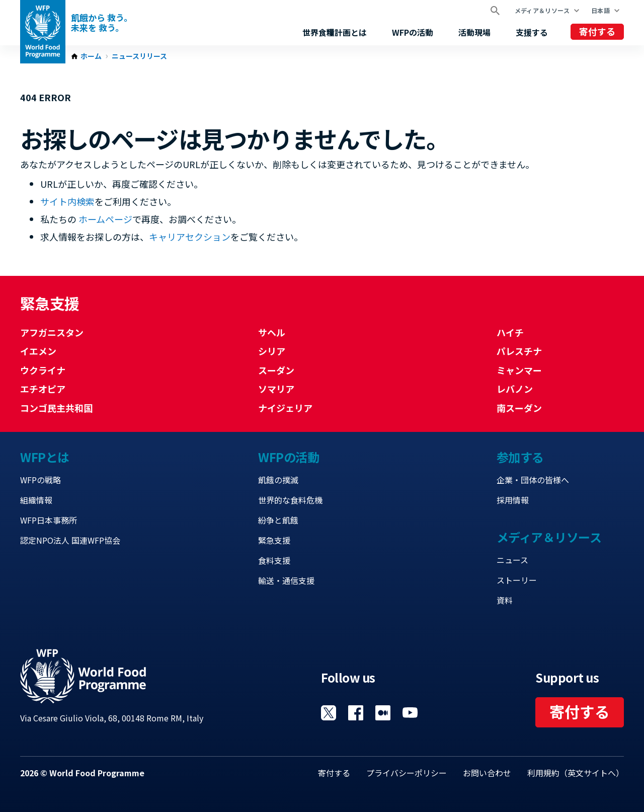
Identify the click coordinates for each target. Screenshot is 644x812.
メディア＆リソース (542, 10)
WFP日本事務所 (49, 520)
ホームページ (105, 219)
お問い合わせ (487, 773)
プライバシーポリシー (407, 773)
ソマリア (276, 389)
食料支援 (274, 560)
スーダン (276, 370)
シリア (272, 351)
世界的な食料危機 (290, 500)
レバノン (515, 389)
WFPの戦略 (41, 480)
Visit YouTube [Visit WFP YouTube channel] (410, 713)
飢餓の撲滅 (278, 480)
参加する (520, 457)
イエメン (38, 351)
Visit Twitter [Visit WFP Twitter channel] (329, 713)
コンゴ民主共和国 (56, 408)
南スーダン (519, 408)
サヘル (272, 332)
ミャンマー (519, 370)
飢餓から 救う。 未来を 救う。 (102, 23)
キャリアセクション (190, 237)
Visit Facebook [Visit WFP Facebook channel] (356, 713)
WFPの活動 (413, 32)
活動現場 (474, 32)
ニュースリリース (139, 56)
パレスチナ (519, 351)
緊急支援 (274, 540)
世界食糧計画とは (335, 32)
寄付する (597, 31)
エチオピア (43, 389)
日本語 (600, 10)
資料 (505, 600)
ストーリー (517, 580)
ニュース (512, 560)
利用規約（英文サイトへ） (576, 773)
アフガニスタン (52, 332)
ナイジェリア (285, 408)
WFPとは (45, 457)
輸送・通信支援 (286, 580)
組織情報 (36, 500)
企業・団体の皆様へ (533, 480)
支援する (532, 32)
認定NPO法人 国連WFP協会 (70, 540)
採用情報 (513, 500)
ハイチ (510, 332)
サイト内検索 (67, 201)
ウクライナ (43, 370)
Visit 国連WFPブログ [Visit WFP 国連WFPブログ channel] (383, 713)
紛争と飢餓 (278, 520)
